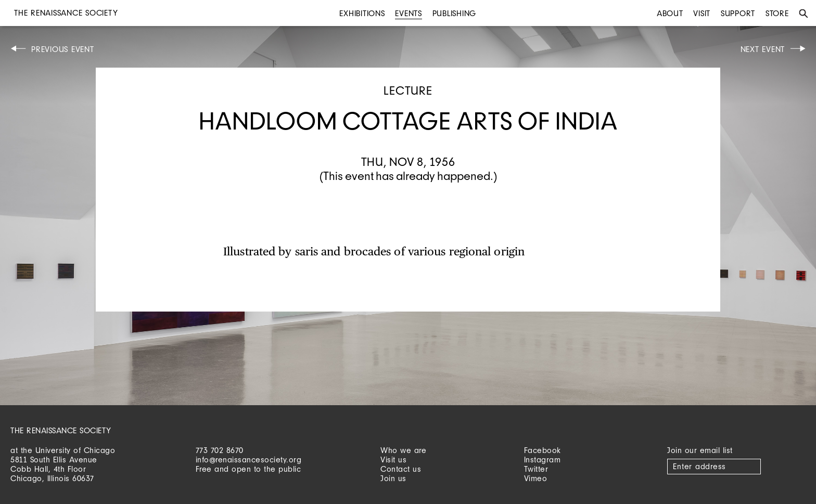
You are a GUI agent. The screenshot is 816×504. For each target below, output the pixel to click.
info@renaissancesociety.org (249, 460)
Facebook (543, 450)
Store (777, 13)
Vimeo (536, 478)
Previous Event (63, 49)
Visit (702, 13)
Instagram (543, 460)
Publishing (455, 13)
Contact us (401, 469)
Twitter (536, 469)
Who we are (403, 450)
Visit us (393, 460)
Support (738, 13)
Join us (393, 478)
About (670, 13)
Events (409, 13)
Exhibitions (362, 13)
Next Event (763, 49)
